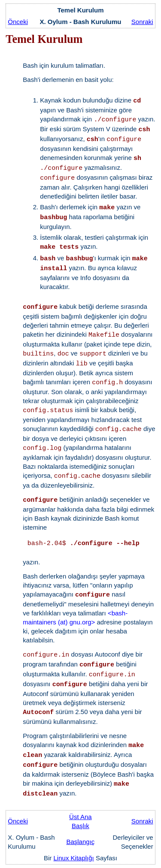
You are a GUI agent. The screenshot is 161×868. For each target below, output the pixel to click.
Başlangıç (80, 842)
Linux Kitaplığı (74, 858)
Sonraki (142, 22)
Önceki (18, 22)
